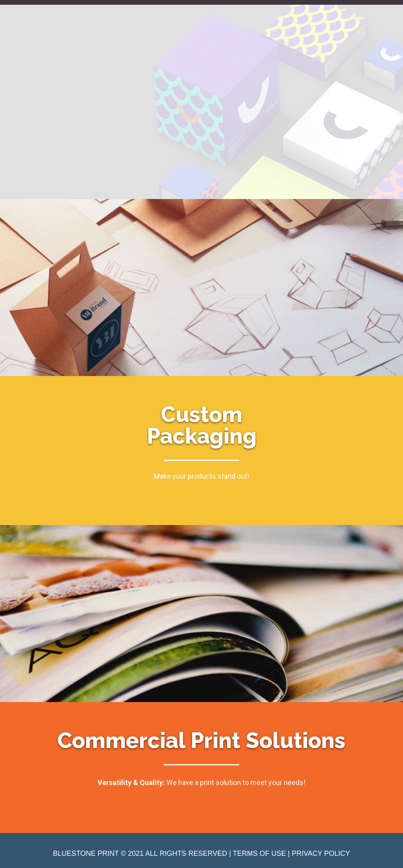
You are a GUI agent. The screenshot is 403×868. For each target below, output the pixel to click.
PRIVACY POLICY (321, 853)
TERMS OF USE (260, 853)
